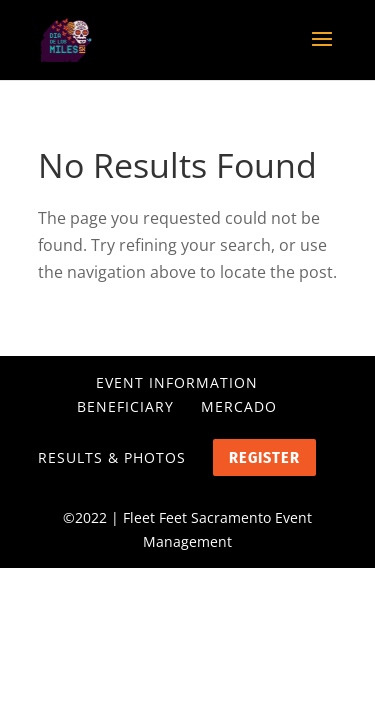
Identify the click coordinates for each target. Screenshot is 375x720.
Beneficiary (125, 406)
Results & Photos (112, 457)
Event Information (177, 382)
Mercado (239, 406)
